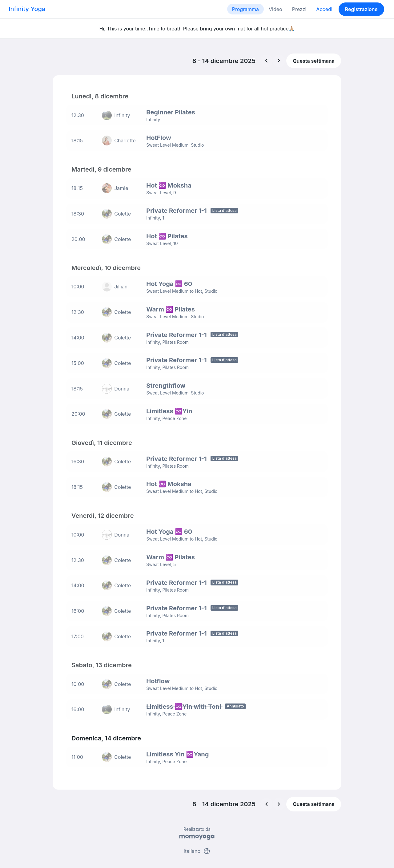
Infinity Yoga (27, 9)
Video (275, 9)
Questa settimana (314, 61)
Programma (245, 9)
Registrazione (361, 9)
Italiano (197, 840)
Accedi (324, 9)
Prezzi (299, 9)
